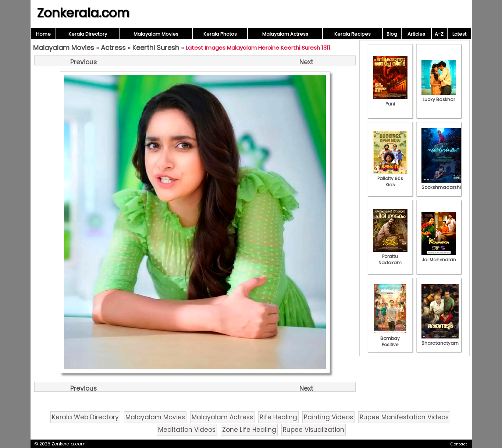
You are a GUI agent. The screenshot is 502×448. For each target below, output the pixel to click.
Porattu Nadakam (390, 256)
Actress (113, 48)
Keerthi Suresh (156, 48)
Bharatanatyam (440, 340)
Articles (416, 34)
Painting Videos (328, 417)
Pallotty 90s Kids (390, 178)
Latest (459, 34)
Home (43, 34)
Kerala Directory (88, 34)
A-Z (439, 34)
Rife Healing (278, 417)
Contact (459, 444)
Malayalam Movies (156, 34)
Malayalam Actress (285, 34)
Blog (392, 34)
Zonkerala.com (83, 13)
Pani (390, 101)
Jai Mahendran (439, 257)
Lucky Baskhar (439, 96)
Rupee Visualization (314, 430)
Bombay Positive (390, 338)
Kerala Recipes (353, 34)
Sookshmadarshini (443, 184)
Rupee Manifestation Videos (404, 417)
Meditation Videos (187, 430)
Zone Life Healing (249, 430)
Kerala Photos (220, 34)
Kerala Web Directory (85, 417)
